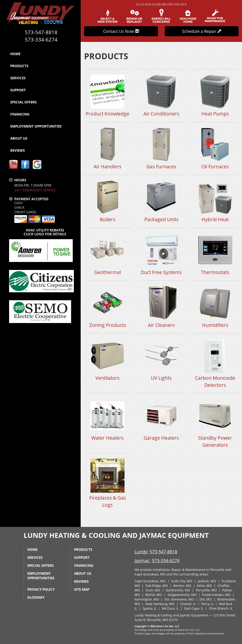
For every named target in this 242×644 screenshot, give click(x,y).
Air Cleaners (161, 307)
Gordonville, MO (178, 590)
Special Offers (23, 102)
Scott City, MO (182, 581)
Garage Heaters (161, 419)
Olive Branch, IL (221, 608)
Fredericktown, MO (216, 595)
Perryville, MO (206, 590)
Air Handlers (108, 148)
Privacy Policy (41, 589)
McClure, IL (170, 608)
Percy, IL (207, 604)
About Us (19, 138)
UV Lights (161, 360)
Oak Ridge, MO (157, 586)
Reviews (17, 150)
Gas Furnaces (161, 148)
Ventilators (108, 360)
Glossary (36, 597)
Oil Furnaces (215, 148)
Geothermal (108, 254)
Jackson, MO (207, 581)
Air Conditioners (161, 95)
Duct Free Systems (161, 254)
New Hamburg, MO (160, 604)
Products (19, 66)
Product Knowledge (108, 95)
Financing (20, 114)
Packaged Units (161, 201)
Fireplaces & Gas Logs (108, 483)
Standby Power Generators (215, 423)
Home (15, 54)
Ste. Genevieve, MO (179, 599)
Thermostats (215, 254)
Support (18, 90)
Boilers (108, 201)
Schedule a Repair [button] (202, 31)
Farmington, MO (147, 599)
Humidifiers (215, 307)
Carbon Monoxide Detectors (215, 363)
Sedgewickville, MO (182, 595)
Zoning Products (108, 307)
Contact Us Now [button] (121, 31)
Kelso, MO (204, 586)
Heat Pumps (215, 95)
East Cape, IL (194, 608)
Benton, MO (182, 586)
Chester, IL (188, 604)
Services (18, 78)
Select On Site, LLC (168, 626)
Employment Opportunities (36, 126)
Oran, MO (153, 590)
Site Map (82, 589)
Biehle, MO (154, 595)
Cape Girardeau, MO (150, 581)
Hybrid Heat (215, 201)
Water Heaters (108, 419)
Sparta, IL (150, 608)
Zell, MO (206, 599)
